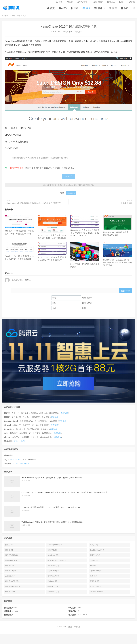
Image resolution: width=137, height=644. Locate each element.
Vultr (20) (93, 567)
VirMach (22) (10, 567)
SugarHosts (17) (53, 573)
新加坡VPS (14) (95, 588)
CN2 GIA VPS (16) (12, 583)
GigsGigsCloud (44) (97, 552)
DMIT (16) (93, 578)
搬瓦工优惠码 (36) (12, 557)
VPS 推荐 (82, 3)
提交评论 (125, 292)
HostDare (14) (10, 593)
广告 (132, 3)
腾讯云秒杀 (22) (53, 567)
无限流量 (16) (10, 578)
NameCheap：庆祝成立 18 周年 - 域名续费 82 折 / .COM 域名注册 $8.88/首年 (118, 264)
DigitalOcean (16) (96, 573)
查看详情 (64, 415)
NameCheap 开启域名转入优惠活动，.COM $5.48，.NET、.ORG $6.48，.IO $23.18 (85, 235)
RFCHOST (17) (11, 573)
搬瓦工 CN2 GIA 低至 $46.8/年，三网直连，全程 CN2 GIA (50, 170)
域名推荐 (98, 3)
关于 (122, 3)
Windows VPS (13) (97, 593)
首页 (51, 10)
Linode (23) (94, 562)
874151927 (16, 461)
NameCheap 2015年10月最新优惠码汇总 (68, 29)
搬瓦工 (111, 3)
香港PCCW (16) (53, 578)
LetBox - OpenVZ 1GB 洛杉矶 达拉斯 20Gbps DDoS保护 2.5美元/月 (33, 205)
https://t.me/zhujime (21, 465)
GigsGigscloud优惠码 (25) (57, 562)
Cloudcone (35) (53, 557)
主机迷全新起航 (126, 205)
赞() (68, 178)
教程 (125, 10)
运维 (59, 3)
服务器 (100, 10)
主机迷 (12, 10)
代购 (70, 3)
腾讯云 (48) (94, 547)
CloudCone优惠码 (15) (13, 588)
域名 (86, 10)
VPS (63, 10)
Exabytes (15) (52, 583)
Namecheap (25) (11, 562)
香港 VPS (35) (95, 557)
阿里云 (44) (9, 552)
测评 (113, 10)
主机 (75, 10)
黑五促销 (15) (95, 583)
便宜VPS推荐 (19, 443)
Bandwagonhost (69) (55, 547)
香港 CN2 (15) (53, 588)
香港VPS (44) (52, 552)
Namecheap (71, 195)
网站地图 (77, 629)
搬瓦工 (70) (9, 547)
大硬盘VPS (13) (53, 593)
